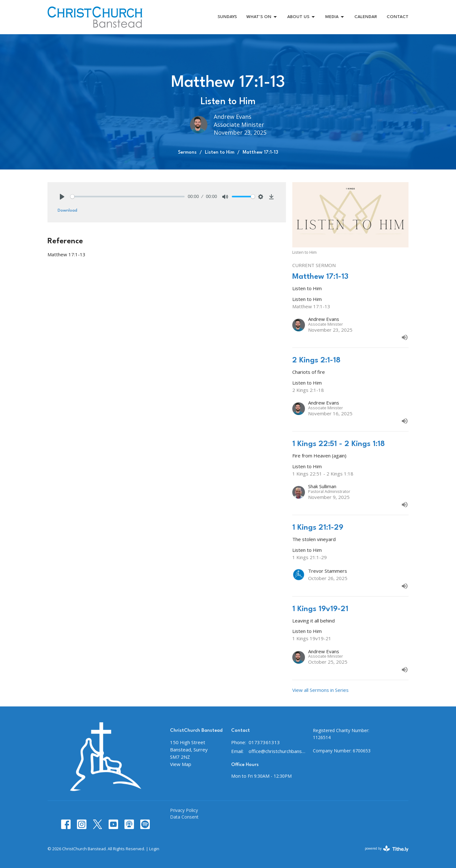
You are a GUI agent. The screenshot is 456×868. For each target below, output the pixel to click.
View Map (181, 764)
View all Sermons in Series (320, 690)
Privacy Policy (184, 810)
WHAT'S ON (262, 17)
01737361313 (264, 742)
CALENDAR (366, 17)
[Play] (62, 197)
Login (154, 849)
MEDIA (335, 17)
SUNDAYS (227, 17)
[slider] (127, 197)
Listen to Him (220, 153)
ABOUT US (301, 17)
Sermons (187, 153)
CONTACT (398, 17)
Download (67, 210)
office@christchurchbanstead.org (278, 751)
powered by (387, 849)
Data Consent (184, 817)
